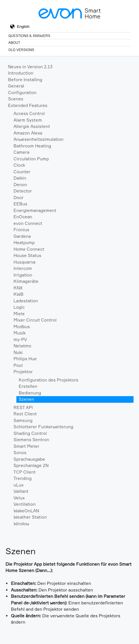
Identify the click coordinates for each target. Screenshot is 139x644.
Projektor (23, 372)
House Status (27, 255)
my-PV (20, 339)
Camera (21, 152)
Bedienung (30, 393)
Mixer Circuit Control (35, 320)
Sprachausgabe (29, 459)
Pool (18, 365)
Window (21, 524)
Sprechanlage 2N (31, 465)
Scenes (16, 99)
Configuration (22, 93)
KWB (19, 294)
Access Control (29, 113)
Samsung (23, 420)
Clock (19, 165)
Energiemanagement (35, 210)
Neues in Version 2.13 (30, 67)
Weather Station (30, 517)
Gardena (22, 236)
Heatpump (24, 243)
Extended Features (28, 105)
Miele (19, 314)
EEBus (20, 204)
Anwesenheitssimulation (38, 139)
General (16, 86)
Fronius (21, 230)
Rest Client (25, 414)
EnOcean (23, 217)
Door (19, 198)
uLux (19, 485)
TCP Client (25, 472)
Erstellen (28, 386)
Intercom (23, 268)
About (14, 43)
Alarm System (28, 120)
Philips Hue (25, 359)
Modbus (22, 327)
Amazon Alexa (28, 133)
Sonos (20, 453)
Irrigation (23, 275)
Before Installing (25, 80)
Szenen (26, 399)
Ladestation (26, 301)
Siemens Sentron (31, 440)
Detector (23, 191)
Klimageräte (26, 281)
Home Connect (29, 249)
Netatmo (22, 346)
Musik (20, 333)
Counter (22, 172)
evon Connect (28, 223)
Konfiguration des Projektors (49, 380)
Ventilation (25, 504)
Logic (19, 307)
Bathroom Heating (32, 146)
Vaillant (21, 491)
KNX (18, 288)
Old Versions (21, 50)
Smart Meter (26, 446)
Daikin (20, 178)
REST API (23, 407)
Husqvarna (24, 262)
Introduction (21, 73)
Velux (19, 498)
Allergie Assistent (32, 126)
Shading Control (30, 433)
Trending (23, 478)
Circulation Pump (31, 159)
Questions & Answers (29, 36)
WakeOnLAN (26, 511)
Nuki (18, 352)
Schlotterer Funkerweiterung (43, 427)
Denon (20, 185)
